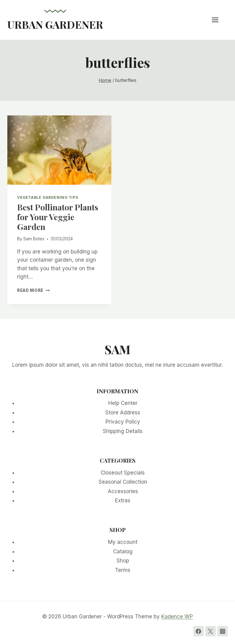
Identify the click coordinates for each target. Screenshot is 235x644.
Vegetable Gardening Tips (48, 197)
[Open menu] (218, 20)
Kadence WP (177, 617)
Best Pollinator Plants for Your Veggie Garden (58, 217)
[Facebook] (199, 631)
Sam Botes (34, 239)
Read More (34, 290)
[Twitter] (211, 631)
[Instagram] (222, 631)
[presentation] (59, 150)
